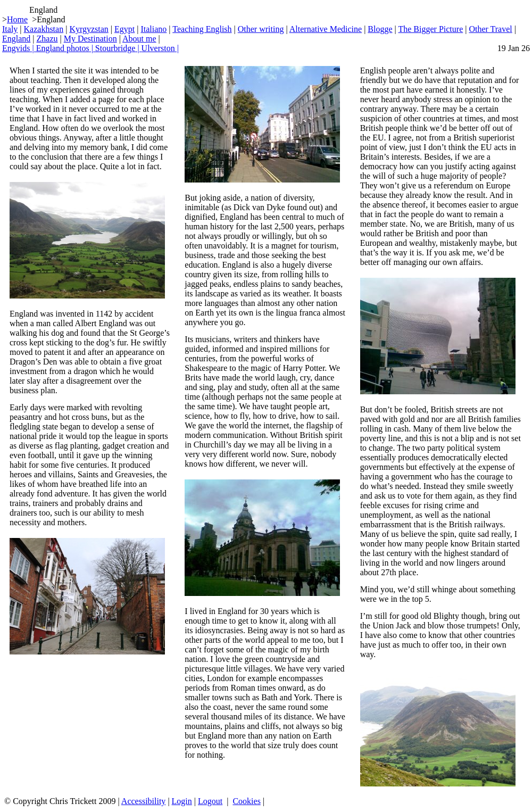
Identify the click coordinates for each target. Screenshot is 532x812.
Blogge (380, 29)
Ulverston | (160, 48)
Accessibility (144, 801)
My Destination (90, 39)
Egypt (124, 29)
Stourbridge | (118, 48)
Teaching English (202, 29)
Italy (10, 29)
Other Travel (490, 29)
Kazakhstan (44, 29)
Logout (210, 801)
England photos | (66, 48)
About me (139, 39)
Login (182, 801)
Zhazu (47, 39)
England (16, 39)
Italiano (153, 29)
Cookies (246, 801)
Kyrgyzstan (89, 29)
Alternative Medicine (326, 29)
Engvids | (19, 48)
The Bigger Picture (430, 29)
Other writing (261, 29)
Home (17, 19)
